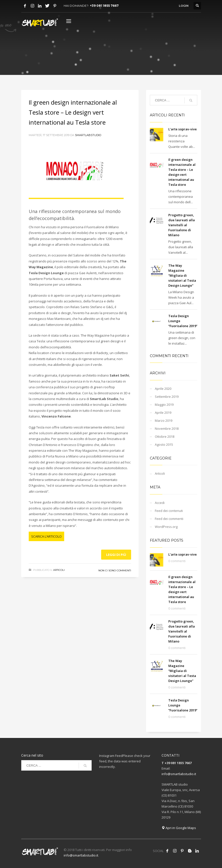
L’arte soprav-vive (183, 129)
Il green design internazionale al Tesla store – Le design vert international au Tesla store (73, 112)
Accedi (160, 503)
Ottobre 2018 (165, 436)
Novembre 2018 (167, 429)
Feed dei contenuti (169, 511)
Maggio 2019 (164, 405)
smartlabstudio (88, 135)
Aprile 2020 (163, 389)
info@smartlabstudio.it (179, 774)
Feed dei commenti (169, 519)
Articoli (59, 570)
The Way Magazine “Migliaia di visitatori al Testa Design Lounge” (182, 275)
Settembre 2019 (167, 397)
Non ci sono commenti (115, 570)
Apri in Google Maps (179, 828)
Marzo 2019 (164, 421)
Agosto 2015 (164, 444)
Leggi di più (116, 555)
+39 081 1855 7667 (104, 6)
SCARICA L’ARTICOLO (46, 536)
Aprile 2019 (163, 413)
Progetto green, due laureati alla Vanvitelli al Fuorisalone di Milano (182, 225)
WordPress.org (166, 527)
